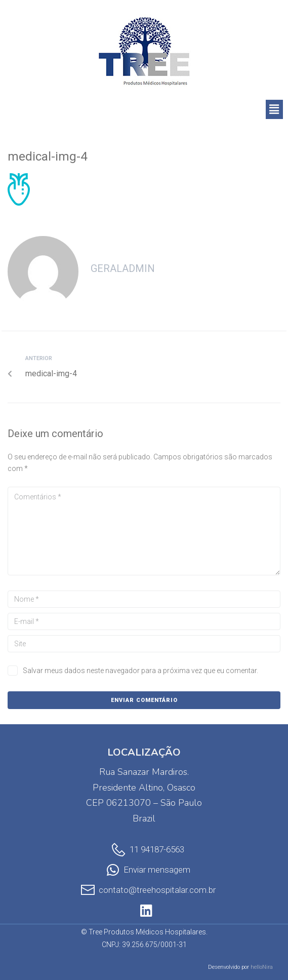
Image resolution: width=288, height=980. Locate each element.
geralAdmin (123, 268)
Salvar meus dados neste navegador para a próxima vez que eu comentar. (140, 671)
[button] (274, 109)
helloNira (262, 967)
